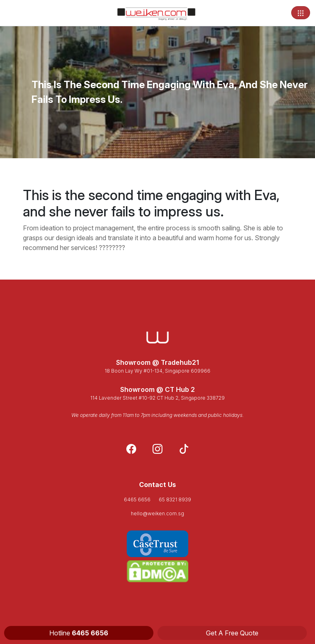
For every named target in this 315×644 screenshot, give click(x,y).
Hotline (79, 633)
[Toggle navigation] (301, 13)
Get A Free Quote (232, 633)
